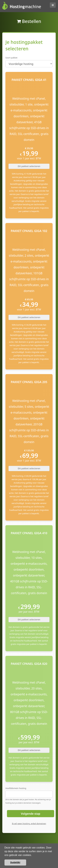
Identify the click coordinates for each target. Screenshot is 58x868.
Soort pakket (11, 58)
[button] (33, 855)
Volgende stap (31, 814)
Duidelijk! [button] (15, 862)
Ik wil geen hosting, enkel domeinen (29, 824)
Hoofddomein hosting (16, 788)
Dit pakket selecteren (29, 166)
